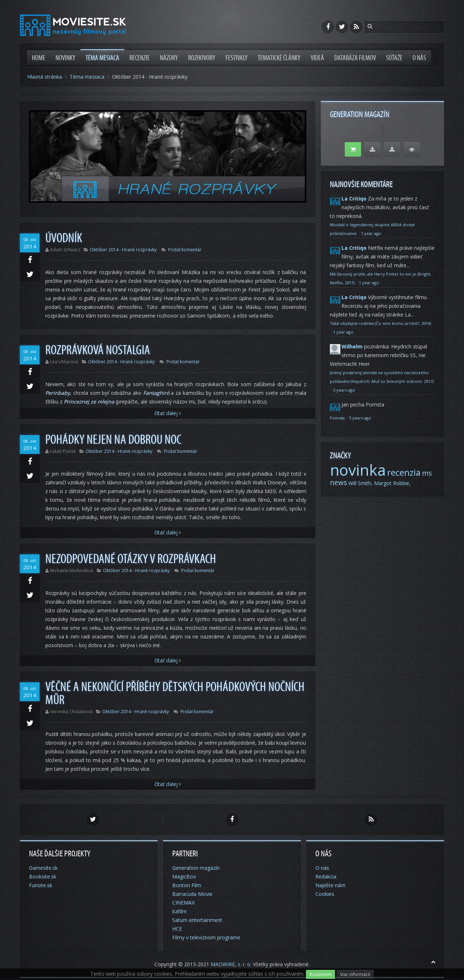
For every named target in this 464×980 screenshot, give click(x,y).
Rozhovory (202, 58)
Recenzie (140, 58)
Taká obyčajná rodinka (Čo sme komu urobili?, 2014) (380, 323)
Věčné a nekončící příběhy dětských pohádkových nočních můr (175, 694)
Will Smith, (361, 483)
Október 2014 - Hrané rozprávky (123, 250)
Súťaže (394, 58)
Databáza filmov (355, 58)
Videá (317, 58)
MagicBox (184, 876)
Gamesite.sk (43, 868)
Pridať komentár (185, 250)
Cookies (325, 894)
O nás (419, 58)
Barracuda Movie (192, 894)
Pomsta (338, 418)
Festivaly (237, 58)
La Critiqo (354, 199)
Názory (169, 58)
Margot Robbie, (392, 483)
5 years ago (344, 390)
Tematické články (279, 58)
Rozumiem (320, 974)
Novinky (65, 58)
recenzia (404, 472)
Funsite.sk (41, 885)
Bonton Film (187, 885)
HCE (177, 929)
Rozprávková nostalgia (98, 350)
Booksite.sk (43, 876)
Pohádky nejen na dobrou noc (113, 440)
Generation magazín (196, 868)
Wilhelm (352, 346)
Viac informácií (355, 974)
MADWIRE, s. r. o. (231, 964)
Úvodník (64, 238)
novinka (358, 470)
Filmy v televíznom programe (206, 937)
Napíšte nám (330, 885)
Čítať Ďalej (168, 413)
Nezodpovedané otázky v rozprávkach (131, 559)
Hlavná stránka (45, 77)
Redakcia (326, 876)
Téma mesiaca (102, 58)
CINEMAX (183, 903)
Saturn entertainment (197, 920)
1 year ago (371, 233)
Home (39, 58)
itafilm (179, 911)
